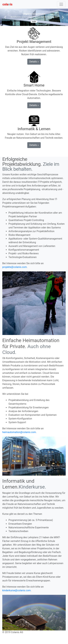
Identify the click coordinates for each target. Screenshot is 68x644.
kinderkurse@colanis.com (16, 590)
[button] (5, 17)
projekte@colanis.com (15, 267)
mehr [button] (34, 22)
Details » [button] (34, 62)
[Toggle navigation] (61, 4)
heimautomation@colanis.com (19, 432)
